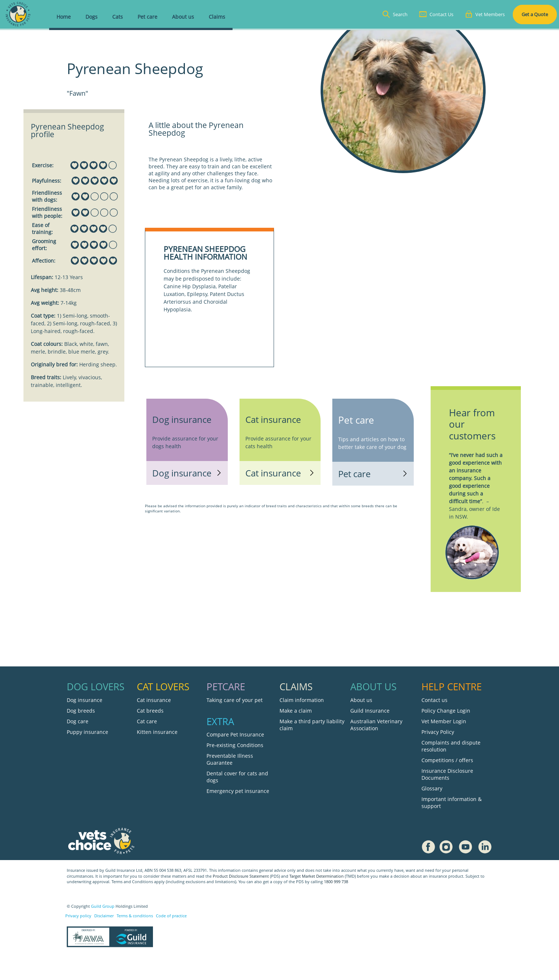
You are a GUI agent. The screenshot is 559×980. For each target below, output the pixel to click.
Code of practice (171, 916)
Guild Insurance (370, 711)
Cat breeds (150, 711)
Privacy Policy (438, 732)
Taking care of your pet (235, 700)
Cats (118, 17)
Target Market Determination (317, 876)
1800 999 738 (336, 882)
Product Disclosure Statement (241, 876)
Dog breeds (81, 711)
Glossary (432, 788)
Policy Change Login (446, 711)
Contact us (434, 700)
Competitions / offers (447, 760)
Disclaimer (104, 916)
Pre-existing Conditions (235, 745)
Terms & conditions (135, 916)
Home (64, 17)
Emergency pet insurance (238, 791)
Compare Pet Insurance (235, 734)
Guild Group (103, 906)
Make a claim (296, 711)
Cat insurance (154, 700)
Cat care (147, 721)
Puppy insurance (87, 732)
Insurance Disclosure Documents (447, 774)
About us (183, 17)
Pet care (147, 17)
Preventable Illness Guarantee (230, 759)
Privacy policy (78, 916)
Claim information (302, 700)
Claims (217, 17)
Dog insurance (85, 700)
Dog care (78, 721)
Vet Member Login (444, 721)
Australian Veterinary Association (376, 725)
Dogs (92, 17)
